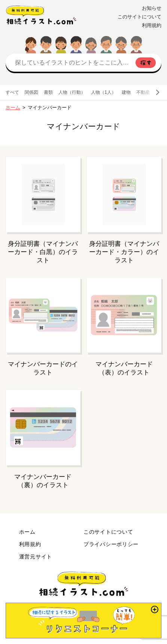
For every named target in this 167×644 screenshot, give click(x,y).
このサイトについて (139, 17)
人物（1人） (104, 92)
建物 (126, 92)
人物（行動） (72, 92)
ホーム (13, 108)
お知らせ (152, 8)
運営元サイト (36, 557)
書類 (48, 92)
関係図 (31, 92)
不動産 (143, 92)
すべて (12, 92)
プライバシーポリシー (111, 544)
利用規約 (152, 25)
